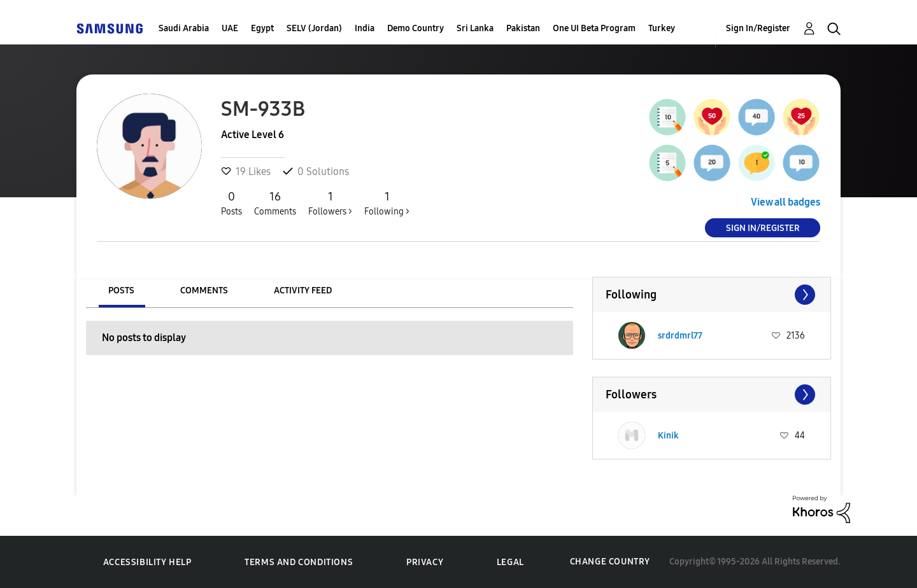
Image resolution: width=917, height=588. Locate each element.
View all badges (785, 202)
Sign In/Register (758, 28)
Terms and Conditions (299, 562)
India (365, 28)
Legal (510, 562)
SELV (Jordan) (314, 28)
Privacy (425, 562)
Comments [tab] (204, 290)
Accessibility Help (147, 562)
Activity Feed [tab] (303, 290)
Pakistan (523, 28)
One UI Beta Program (594, 28)
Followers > (330, 203)
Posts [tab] (121, 290)
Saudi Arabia (184, 28)
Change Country (610, 562)
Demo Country (416, 28)
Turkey (662, 28)
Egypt (262, 28)
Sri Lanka (475, 28)
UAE (230, 28)
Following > (387, 203)
